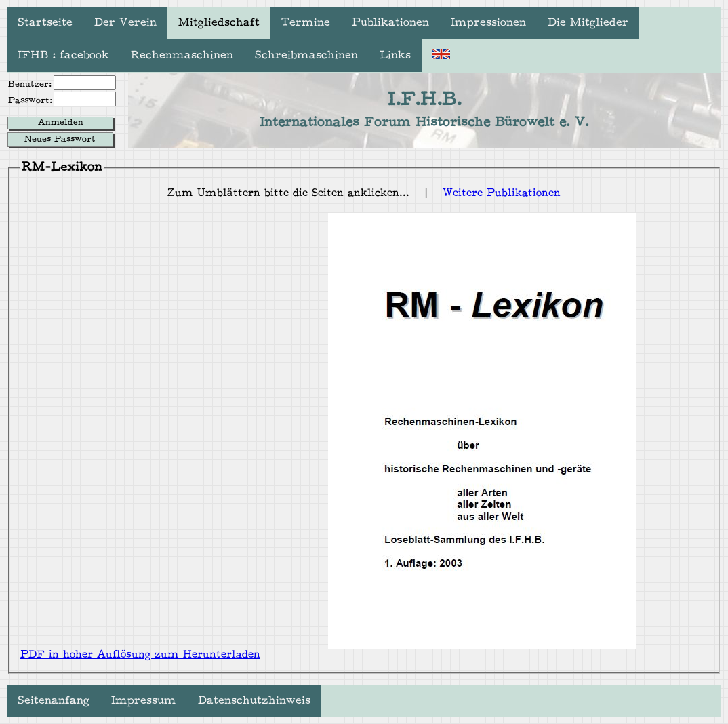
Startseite (45, 23)
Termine (306, 23)
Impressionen (488, 23)
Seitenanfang (54, 701)
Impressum (144, 701)
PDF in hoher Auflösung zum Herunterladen (140, 655)
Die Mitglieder (588, 23)
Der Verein (125, 23)
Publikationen (390, 23)
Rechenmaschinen (182, 56)
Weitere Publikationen (502, 194)
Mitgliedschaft (219, 23)
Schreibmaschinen (306, 56)
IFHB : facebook (63, 56)
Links (395, 56)
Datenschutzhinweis (254, 701)
